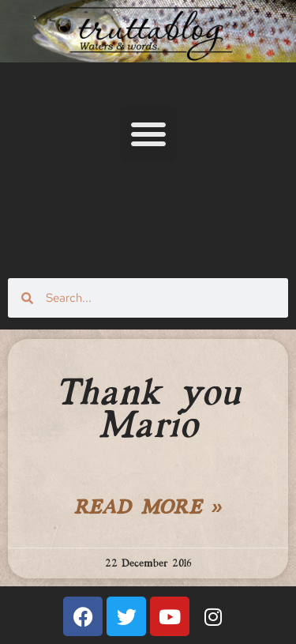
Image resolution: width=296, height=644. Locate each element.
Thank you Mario (148, 411)
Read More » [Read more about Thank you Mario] (148, 509)
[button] (148, 134)
